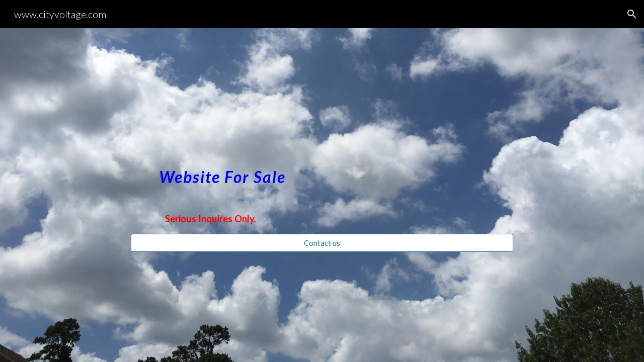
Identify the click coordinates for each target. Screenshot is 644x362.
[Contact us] (322, 243)
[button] (632, 14)
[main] (322, 171)
